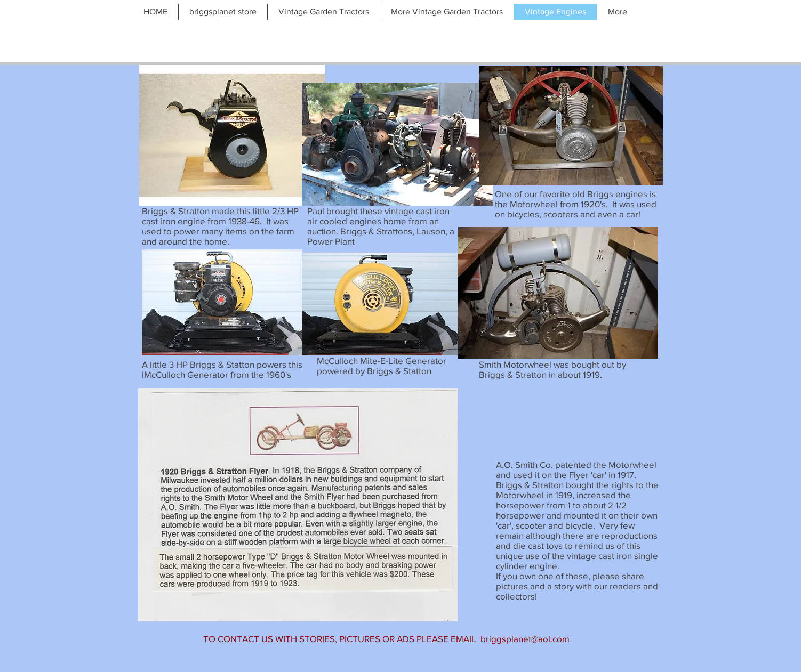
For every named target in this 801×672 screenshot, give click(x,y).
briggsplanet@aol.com (525, 639)
